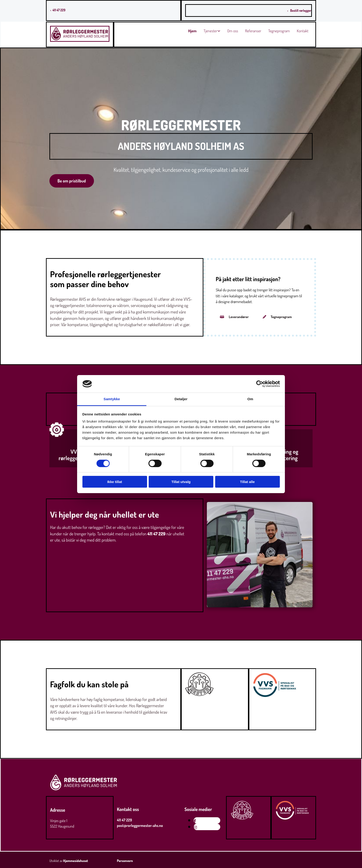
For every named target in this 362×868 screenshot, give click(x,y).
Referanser (253, 31)
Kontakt (303, 31)
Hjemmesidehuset (76, 861)
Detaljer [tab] (181, 399)
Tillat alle (247, 482)
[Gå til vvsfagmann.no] (275, 696)
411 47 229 (59, 10)
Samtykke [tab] (112, 399)
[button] (72, 181)
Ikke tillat (115, 482)
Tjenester (211, 31)
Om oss (233, 31)
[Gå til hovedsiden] (80, 40)
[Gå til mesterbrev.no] (199, 695)
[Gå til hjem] (84, 790)
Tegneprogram (279, 31)
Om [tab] (250, 399)
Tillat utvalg (181, 482)
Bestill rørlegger (301, 10)
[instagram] (195, 827)
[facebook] (195, 821)
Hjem (192, 31)
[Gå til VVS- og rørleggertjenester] (57, 440)
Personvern (125, 861)
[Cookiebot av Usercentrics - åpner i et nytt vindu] (260, 384)
